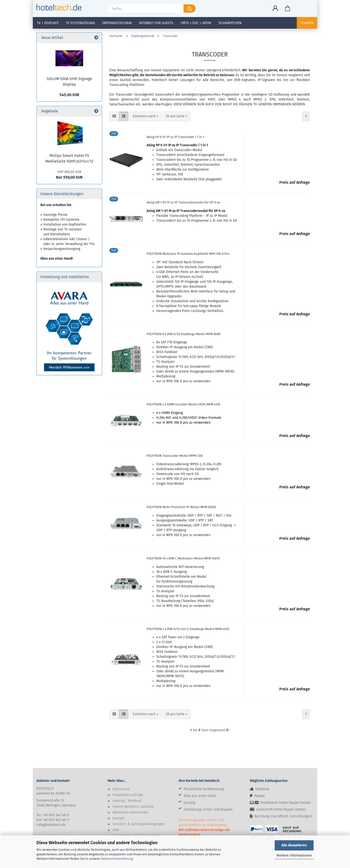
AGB (116, 830)
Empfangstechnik (117, 23)
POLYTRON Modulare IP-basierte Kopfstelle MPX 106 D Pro (188, 254)
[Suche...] (190, 9)
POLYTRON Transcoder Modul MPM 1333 (175, 456)
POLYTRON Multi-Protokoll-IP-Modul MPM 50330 (181, 507)
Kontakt (118, 818)
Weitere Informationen (294, 855)
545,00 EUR (69, 95)
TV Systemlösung (80, 23)
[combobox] (146, 116)
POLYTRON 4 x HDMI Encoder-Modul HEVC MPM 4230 (183, 404)
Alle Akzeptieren (294, 845)
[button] (275, 9)
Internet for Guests (156, 23)
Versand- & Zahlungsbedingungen (139, 824)
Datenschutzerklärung (117, 859)
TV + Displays (48, 23)
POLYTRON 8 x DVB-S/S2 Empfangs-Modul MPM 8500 (184, 334)
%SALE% (307, 23)
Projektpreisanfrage (128, 795)
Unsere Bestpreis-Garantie (133, 807)
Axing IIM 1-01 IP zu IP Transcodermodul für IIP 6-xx (183, 202)
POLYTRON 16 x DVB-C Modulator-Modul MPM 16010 (183, 558)
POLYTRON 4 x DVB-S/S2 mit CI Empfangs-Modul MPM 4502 (188, 629)
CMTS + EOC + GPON (196, 23)
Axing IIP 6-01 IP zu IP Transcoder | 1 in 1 (175, 137)
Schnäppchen (230, 23)
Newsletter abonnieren (130, 812)
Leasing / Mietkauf (127, 801)
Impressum (121, 789)
